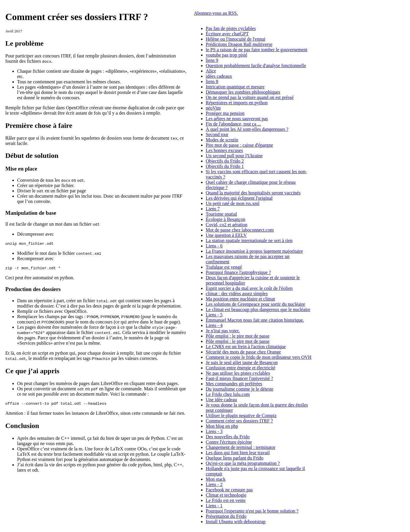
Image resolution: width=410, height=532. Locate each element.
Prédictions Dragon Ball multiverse (239, 44)
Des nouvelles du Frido (228, 437)
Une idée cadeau (221, 400)
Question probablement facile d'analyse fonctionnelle (256, 66)
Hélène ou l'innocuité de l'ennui (236, 39)
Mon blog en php (222, 426)
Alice (211, 71)
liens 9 (212, 60)
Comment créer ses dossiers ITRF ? (239, 421)
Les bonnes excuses (224, 150)
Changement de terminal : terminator (241, 447)
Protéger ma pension (225, 113)
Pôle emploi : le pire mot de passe (238, 336)
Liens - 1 (214, 506)
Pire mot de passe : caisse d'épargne (239, 145)
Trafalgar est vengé (224, 267)
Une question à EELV (226, 235)
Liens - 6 (214, 246)
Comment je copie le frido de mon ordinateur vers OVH (259, 357)
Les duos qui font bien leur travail (238, 453)
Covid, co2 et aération (227, 225)
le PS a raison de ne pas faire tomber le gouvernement (257, 50)
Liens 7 (213, 209)
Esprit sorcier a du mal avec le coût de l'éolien (249, 288)
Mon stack (216, 479)
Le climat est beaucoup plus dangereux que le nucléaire (258, 309)
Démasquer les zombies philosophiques (243, 92)
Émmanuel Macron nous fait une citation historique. (255, 320)
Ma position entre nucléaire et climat (240, 299)
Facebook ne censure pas (229, 490)
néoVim (213, 108)
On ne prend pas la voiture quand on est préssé (250, 97)
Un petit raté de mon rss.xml (233, 203)
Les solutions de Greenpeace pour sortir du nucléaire (255, 304)
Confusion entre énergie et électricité (241, 368)
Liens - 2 (214, 484)
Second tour (217, 134)
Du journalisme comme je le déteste (240, 389)
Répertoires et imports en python (237, 103)
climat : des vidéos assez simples (237, 294)
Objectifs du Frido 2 (225, 161)
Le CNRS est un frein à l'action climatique (246, 347)
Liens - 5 (214, 315)
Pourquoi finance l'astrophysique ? (238, 272)
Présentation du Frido (226, 516)
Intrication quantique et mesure (235, 87)
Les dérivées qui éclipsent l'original (239, 198)
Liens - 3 (214, 431)
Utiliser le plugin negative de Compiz (241, 415)
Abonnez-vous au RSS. (216, 13)
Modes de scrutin (222, 140)
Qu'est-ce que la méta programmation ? (243, 463)
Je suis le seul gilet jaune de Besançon (242, 362)
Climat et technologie (226, 495)
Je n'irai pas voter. (223, 331)
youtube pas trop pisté (227, 55)
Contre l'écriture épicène (229, 442)
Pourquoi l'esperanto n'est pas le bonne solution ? (252, 511)
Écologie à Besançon (225, 219)
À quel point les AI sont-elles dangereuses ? (247, 129)
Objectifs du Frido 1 (225, 166)
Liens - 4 (214, 325)
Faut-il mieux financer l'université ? (239, 378)
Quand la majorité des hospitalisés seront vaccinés (253, 193)
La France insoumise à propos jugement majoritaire (254, 251)
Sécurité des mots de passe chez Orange (243, 352)
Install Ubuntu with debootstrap (236, 522)
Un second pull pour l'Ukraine (234, 156)
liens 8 (212, 81)
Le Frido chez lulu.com (228, 394)
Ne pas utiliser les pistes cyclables (238, 373)
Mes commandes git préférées (234, 384)
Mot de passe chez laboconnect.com (240, 230)
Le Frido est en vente (226, 500)
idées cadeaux (219, 76)
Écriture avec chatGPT (227, 34)
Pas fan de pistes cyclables (231, 28)
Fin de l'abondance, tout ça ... (233, 124)
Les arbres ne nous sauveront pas (237, 119)
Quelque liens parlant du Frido (235, 458)
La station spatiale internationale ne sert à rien (249, 241)
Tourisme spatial (221, 214)
